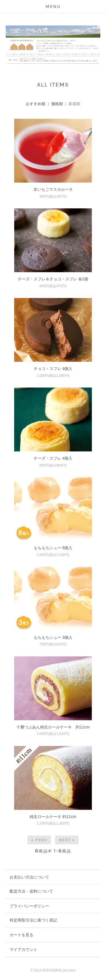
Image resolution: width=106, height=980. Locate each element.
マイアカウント (23, 949)
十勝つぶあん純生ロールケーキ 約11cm (53, 727)
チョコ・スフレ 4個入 (53, 369)
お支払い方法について (29, 877)
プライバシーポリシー (29, 906)
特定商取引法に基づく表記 (33, 920)
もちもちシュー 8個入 (53, 548)
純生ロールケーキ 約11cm (53, 817)
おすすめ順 (36, 104)
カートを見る (21, 935)
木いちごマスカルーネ (53, 189)
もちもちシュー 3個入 (53, 637)
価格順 (57, 104)
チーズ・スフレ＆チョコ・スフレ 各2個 (53, 279)
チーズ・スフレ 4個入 (53, 458)
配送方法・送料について (31, 891)
